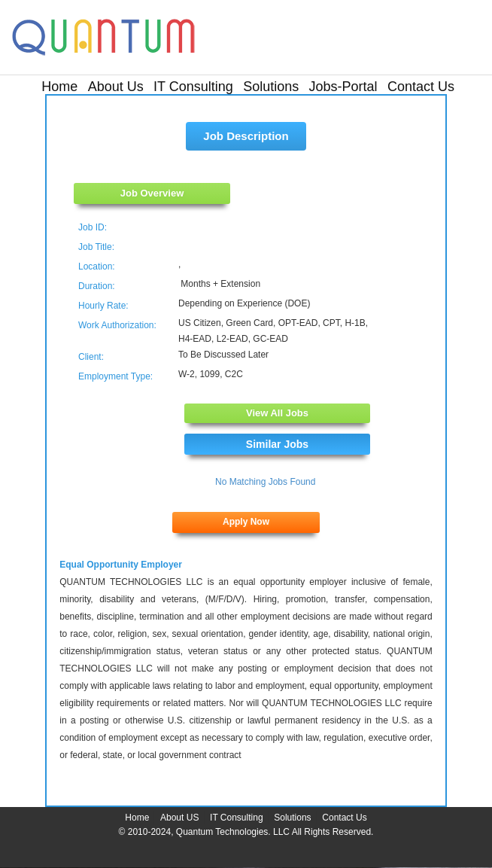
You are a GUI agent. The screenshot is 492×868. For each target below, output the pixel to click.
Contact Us (421, 87)
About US (179, 818)
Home (59, 87)
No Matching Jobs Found (265, 482)
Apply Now (246, 522)
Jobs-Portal (343, 87)
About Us (116, 87)
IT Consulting (193, 87)
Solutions (271, 87)
